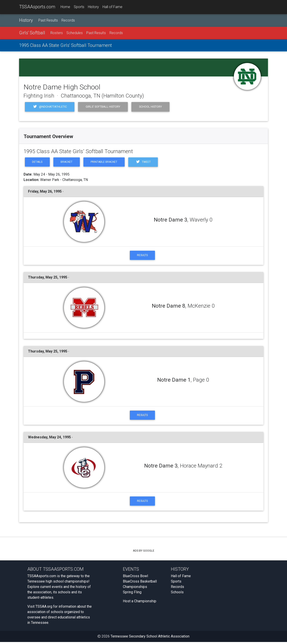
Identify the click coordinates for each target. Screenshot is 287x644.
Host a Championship (140, 603)
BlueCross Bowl (135, 578)
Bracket (68, 162)
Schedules (75, 33)
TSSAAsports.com (37, 7)
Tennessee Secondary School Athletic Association (150, 638)
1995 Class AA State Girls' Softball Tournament (65, 46)
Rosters (57, 33)
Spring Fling (132, 594)
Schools (177, 594)
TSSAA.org (44, 608)
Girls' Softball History (103, 107)
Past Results (48, 21)
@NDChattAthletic (50, 107)
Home (65, 7)
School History (150, 107)
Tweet (148, 163)
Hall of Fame (112, 7)
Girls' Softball (32, 33)
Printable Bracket (107, 162)
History (93, 7)
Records (68, 21)
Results (142, 256)
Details (38, 162)
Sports (79, 7)
